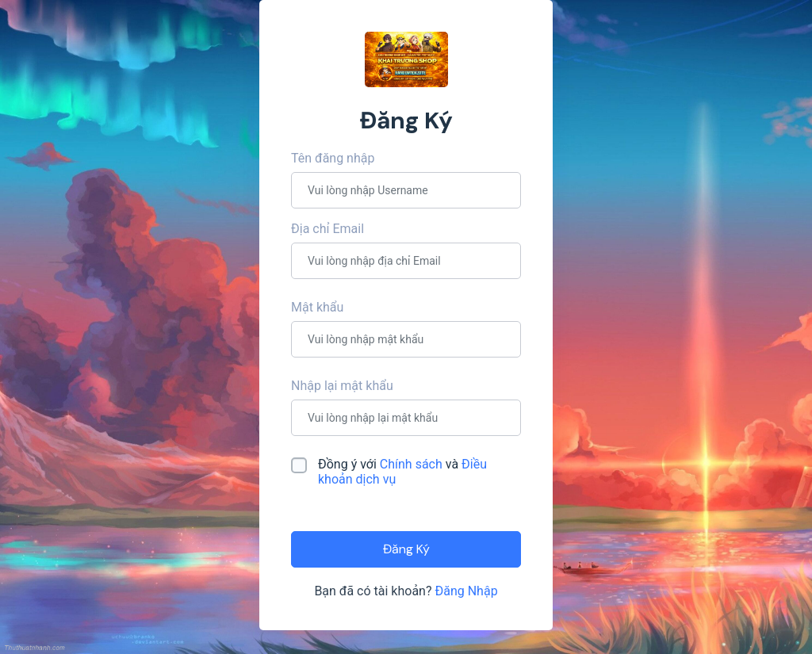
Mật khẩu (317, 307)
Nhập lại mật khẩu (342, 386)
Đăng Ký (406, 549)
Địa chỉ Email (327, 229)
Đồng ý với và (402, 472)
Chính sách (413, 464)
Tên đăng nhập (333, 158)
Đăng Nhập (466, 591)
